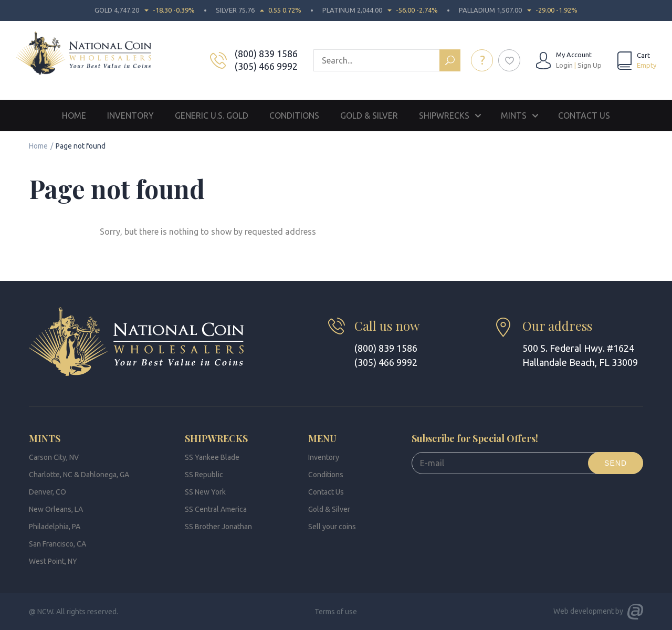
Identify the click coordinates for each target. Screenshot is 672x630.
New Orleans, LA (56, 509)
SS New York (205, 492)
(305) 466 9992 (267, 66)
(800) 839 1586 (267, 54)
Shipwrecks (444, 115)
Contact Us (584, 115)
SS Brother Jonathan (218, 527)
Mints (514, 115)
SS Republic (204, 475)
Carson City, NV (54, 457)
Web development (584, 611)
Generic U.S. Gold (212, 115)
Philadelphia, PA (55, 527)
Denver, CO (48, 492)
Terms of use (336, 612)
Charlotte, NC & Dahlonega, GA (79, 475)
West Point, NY (53, 561)
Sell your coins (332, 527)
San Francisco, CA (57, 544)
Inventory (130, 115)
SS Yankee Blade (212, 457)
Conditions (294, 115)
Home (74, 115)
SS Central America (216, 509)
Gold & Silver (369, 115)
